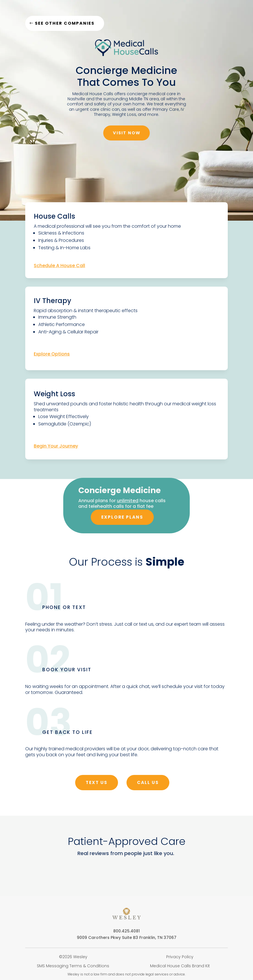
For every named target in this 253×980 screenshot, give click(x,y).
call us (149, 786)
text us (96, 786)
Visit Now (126, 134)
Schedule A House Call (59, 267)
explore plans (122, 520)
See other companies (67, 24)
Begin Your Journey (56, 448)
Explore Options (52, 356)
